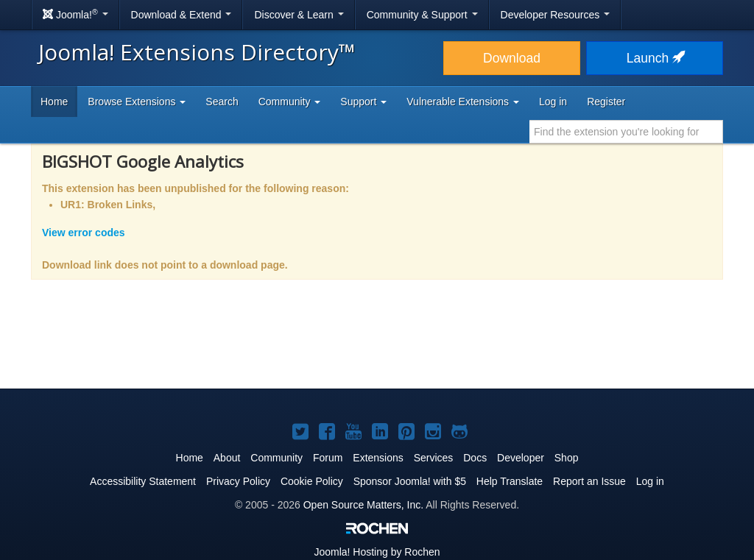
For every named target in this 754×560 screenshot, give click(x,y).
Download (512, 58)
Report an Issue (589, 481)
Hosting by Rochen (377, 552)
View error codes (84, 233)
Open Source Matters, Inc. (363, 505)
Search (222, 102)
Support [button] (363, 102)
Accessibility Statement (143, 481)
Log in (553, 102)
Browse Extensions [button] (137, 102)
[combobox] (626, 132)
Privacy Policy (238, 481)
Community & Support (422, 15)
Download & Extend (182, 15)
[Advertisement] (377, 344)
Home (54, 102)
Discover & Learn (299, 15)
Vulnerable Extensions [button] (463, 102)
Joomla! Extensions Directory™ (197, 52)
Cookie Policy (312, 481)
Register (606, 102)
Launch (655, 58)
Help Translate (510, 481)
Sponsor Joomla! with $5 (410, 481)
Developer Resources (556, 15)
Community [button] (290, 102)
